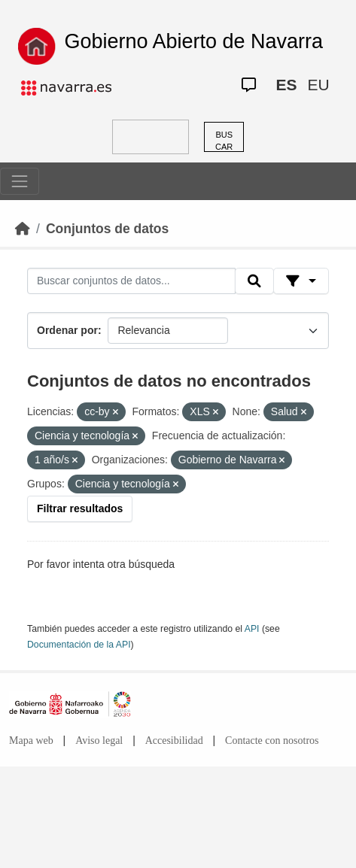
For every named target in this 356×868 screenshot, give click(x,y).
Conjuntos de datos (107, 229)
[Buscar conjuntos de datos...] (131, 281)
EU (318, 85)
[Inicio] (23, 229)
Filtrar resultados (80, 508)
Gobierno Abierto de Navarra (193, 41)
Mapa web (31, 741)
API (252, 629)
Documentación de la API (79, 645)
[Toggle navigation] (20, 181)
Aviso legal (99, 741)
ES (286, 85)
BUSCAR (224, 141)
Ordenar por (67, 330)
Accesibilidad (174, 741)
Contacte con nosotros (272, 741)
